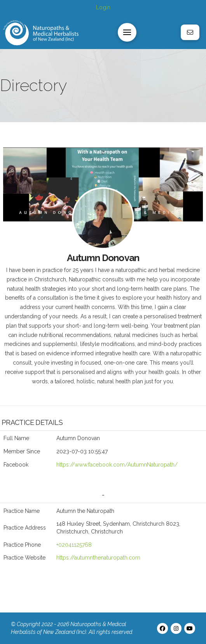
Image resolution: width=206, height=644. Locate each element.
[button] (127, 32)
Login (103, 7)
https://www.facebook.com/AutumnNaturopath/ (117, 465)
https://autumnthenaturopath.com (98, 558)
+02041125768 (74, 545)
